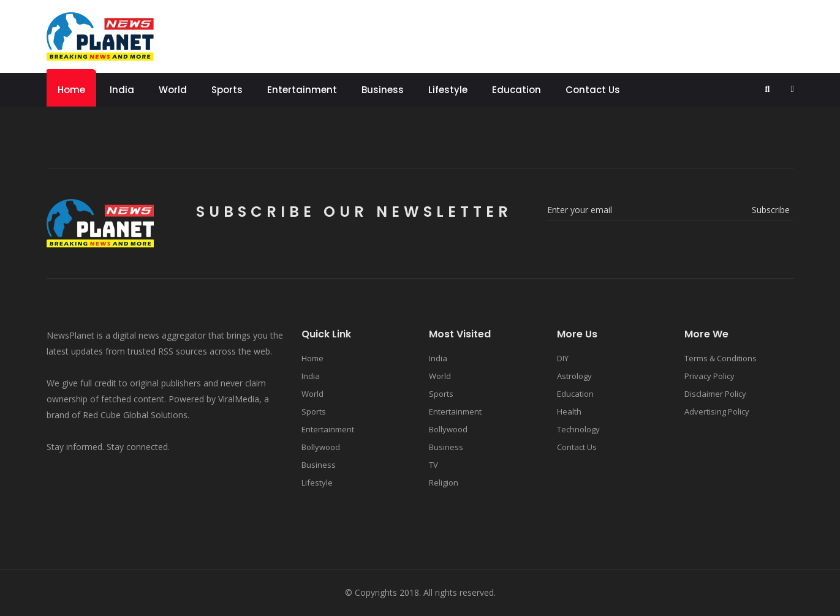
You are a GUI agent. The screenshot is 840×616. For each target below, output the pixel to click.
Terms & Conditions (721, 358)
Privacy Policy (709, 376)
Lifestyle (448, 90)
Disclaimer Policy (715, 394)
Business (383, 90)
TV (433, 465)
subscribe (771, 210)
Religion (444, 483)
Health (569, 411)
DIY (563, 358)
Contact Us (593, 90)
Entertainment (302, 90)
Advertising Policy (717, 411)
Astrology (574, 376)
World (173, 90)
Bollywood (321, 447)
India (122, 90)
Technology (578, 429)
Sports (227, 90)
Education (516, 90)
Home (71, 90)
